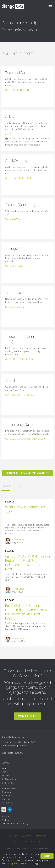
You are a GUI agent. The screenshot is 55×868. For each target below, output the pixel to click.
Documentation (9, 789)
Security (5, 775)
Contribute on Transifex (20, 395)
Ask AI (8, 134)
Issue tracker (7, 799)
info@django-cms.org (17, 746)
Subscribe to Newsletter (12, 753)
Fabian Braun (18, 540)
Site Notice (41, 836)
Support (13, 836)
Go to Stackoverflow (19, 178)
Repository (7, 796)
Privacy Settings (33, 842)
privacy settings (20, 863)
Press (17, 842)
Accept (47, 856)
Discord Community (19, 824)
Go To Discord (13, 219)
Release (10, 502)
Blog (4, 768)
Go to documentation (17, 90)
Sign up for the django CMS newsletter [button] (28, 473)
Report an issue (15, 307)
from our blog (13, 486)
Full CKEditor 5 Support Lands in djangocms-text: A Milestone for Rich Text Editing (26, 612)
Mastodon (6, 816)
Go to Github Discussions (19, 359)
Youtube (5, 820)
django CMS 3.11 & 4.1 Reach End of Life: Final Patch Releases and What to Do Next (27, 563)
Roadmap (6, 792)
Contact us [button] (28, 716)
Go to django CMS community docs (25, 439)
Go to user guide (14, 266)
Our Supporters (9, 779)
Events (5, 772)
